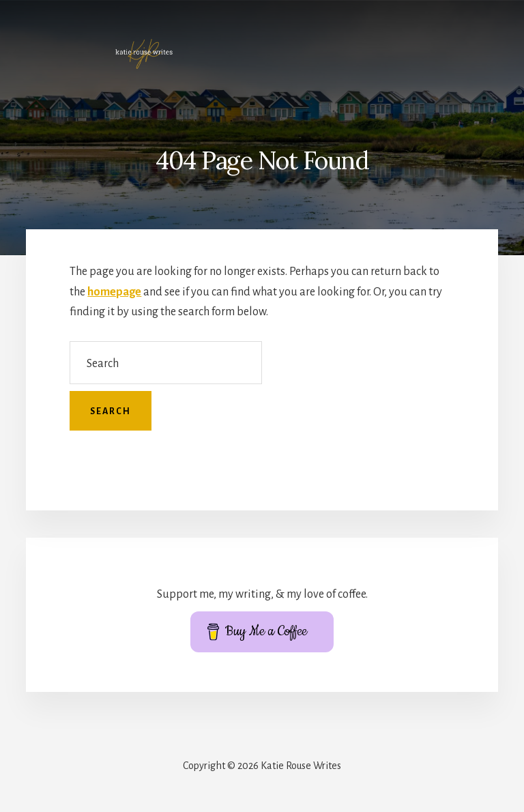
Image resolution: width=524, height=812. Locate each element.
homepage (114, 292)
